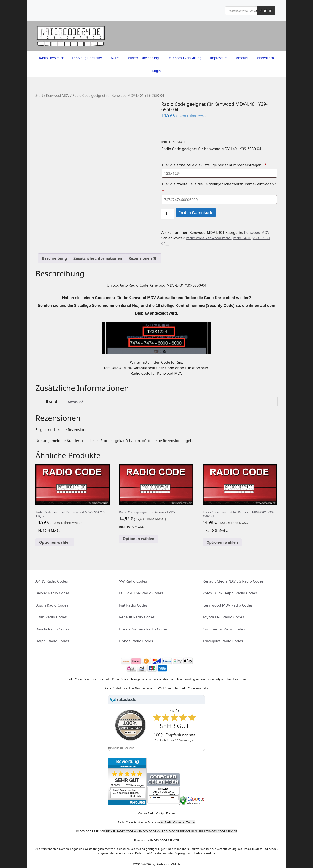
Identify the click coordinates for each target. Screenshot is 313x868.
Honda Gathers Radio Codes (143, 629)
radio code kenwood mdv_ (209, 238)
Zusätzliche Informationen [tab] (98, 258)
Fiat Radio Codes (133, 605)
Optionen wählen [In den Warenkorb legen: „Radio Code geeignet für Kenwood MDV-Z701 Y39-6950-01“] (222, 542)
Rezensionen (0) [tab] (143, 258)
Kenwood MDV (58, 95)
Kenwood (75, 402)
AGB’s (115, 58)
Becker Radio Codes (53, 593)
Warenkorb (265, 58)
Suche (266, 11)
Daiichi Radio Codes (52, 629)
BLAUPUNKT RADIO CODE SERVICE (214, 828)
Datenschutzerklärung (184, 58)
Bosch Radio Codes (52, 605)
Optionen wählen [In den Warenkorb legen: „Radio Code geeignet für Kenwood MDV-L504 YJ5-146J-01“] (55, 542)
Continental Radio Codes (224, 629)
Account (242, 58)
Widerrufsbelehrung (143, 58)
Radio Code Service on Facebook (139, 819)
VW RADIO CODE (145, 828)
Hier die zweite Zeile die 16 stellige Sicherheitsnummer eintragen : (219, 188)
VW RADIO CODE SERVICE (174, 828)
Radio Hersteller (51, 58)
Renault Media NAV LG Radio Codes (233, 581)
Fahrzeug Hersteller (87, 58)
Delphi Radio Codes (52, 641)
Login (156, 71)
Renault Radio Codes (137, 617)
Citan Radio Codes (51, 617)
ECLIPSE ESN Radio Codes (141, 593)
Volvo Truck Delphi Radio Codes (230, 593)
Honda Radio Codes (136, 641)
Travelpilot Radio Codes (223, 641)
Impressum (219, 58)
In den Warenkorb (196, 213)
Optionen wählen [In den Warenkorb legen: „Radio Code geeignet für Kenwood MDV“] (139, 539)
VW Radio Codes (133, 581)
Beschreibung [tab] (54, 258)
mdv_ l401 (242, 238)
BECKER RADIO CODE (119, 828)
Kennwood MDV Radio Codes (228, 605)
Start (39, 95)
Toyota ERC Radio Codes (223, 617)
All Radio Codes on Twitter (178, 819)
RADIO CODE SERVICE (90, 828)
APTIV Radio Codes (52, 581)
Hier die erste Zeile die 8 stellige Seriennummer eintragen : (215, 165)
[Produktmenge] (168, 214)
